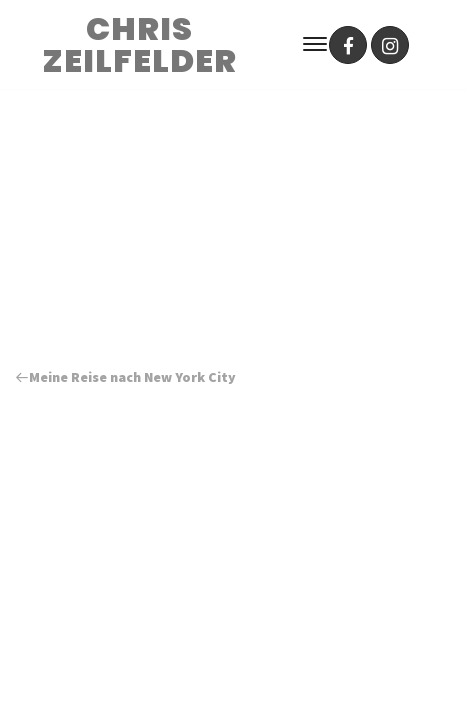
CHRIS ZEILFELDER (139, 45)
